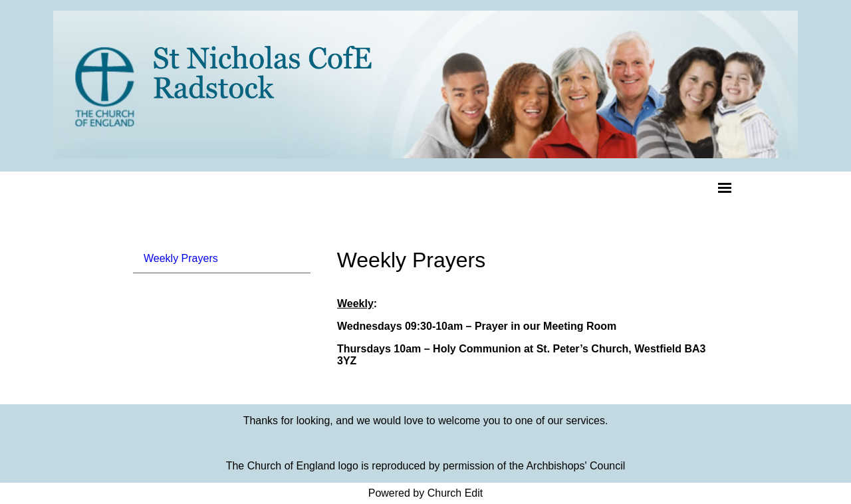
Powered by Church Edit (426, 493)
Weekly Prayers (181, 258)
